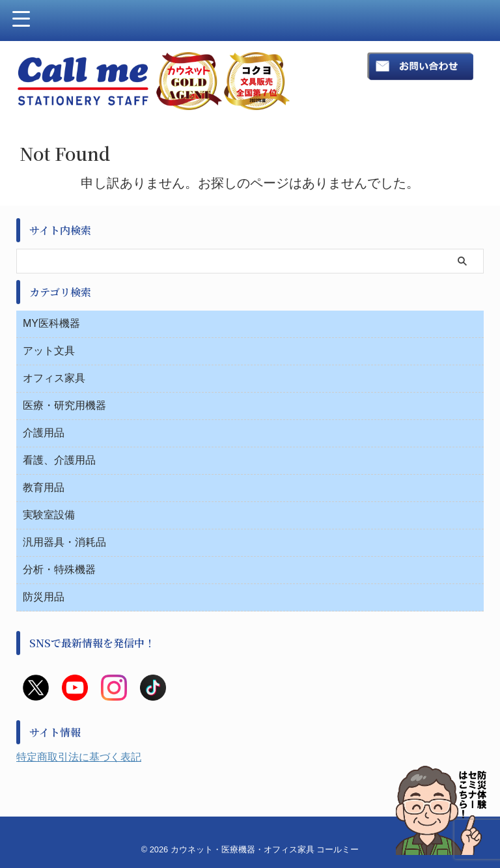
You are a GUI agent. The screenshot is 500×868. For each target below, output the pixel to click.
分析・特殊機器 (59, 569)
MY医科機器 (51, 323)
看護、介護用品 (59, 460)
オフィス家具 (54, 378)
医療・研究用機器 (64, 405)
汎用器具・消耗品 (64, 542)
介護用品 (44, 433)
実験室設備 (49, 515)
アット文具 (49, 351)
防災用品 (44, 597)
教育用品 (44, 487)
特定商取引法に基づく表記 (79, 757)
